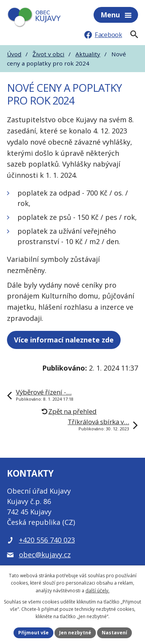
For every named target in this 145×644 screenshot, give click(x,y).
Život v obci (48, 54)
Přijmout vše (33, 633)
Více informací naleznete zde (64, 340)
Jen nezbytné (75, 633)
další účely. (97, 591)
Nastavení (114, 633)
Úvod (14, 54)
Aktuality (88, 54)
